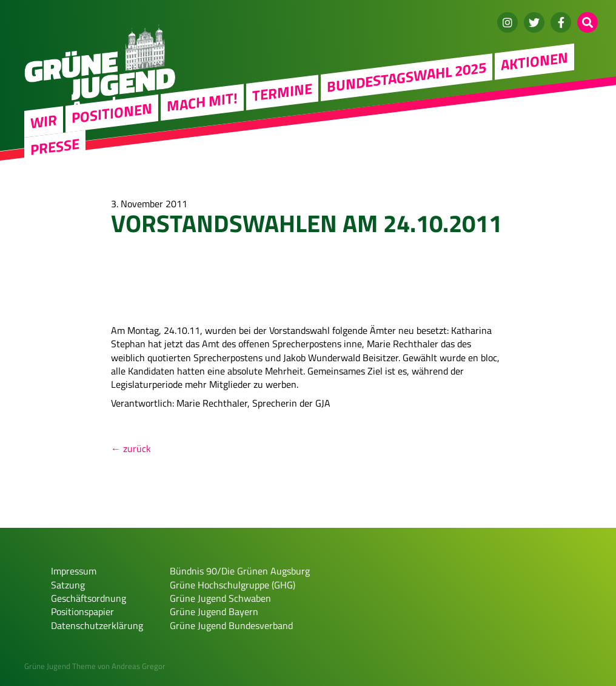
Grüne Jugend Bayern (214, 611)
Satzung (68, 585)
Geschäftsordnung (89, 598)
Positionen (112, 113)
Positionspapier (82, 611)
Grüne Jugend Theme (60, 666)
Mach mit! (202, 102)
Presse (55, 146)
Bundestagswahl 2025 (407, 76)
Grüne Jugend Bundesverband (231, 625)
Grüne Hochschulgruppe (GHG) (233, 585)
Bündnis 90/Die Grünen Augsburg (240, 571)
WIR (44, 121)
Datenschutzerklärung (97, 625)
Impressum (74, 571)
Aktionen (534, 61)
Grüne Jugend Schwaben (220, 598)
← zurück (131, 448)
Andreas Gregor (139, 666)
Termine (282, 92)
